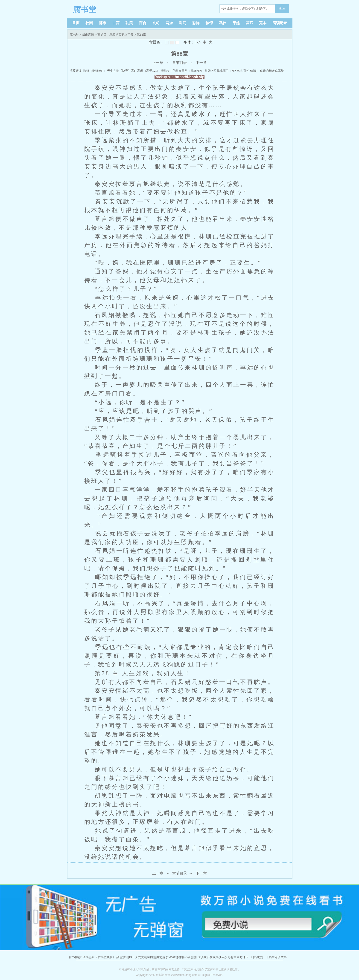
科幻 (183, 23)
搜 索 (282, 8)
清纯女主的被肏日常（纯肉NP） (182, 71)
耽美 (129, 23)
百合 (143, 23)
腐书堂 (99, 9)
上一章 (158, 63)
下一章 (201, 63)
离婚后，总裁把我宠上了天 (115, 35)
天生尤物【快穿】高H (122, 71)
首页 (76, 23)
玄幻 (156, 23)
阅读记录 (280, 23)
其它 (249, 23)
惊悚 (209, 23)
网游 (169, 23)
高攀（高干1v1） (149, 71)
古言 (116, 23)
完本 (263, 23)
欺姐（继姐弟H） (95, 71)
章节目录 (180, 63)
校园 (89, 23)
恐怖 (196, 23)
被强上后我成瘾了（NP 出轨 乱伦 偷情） (232, 71)
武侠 (223, 23)
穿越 (236, 23)
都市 (102, 23)
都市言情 (88, 35)
